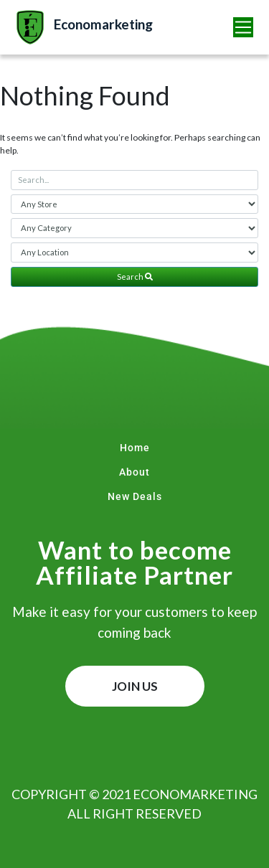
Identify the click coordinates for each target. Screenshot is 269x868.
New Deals (135, 496)
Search (135, 277)
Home (135, 448)
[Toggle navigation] (244, 28)
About (134, 472)
